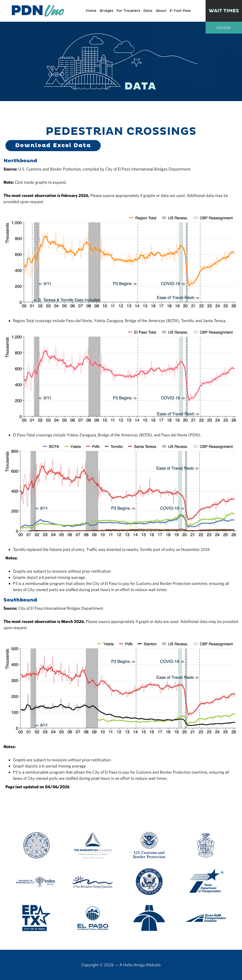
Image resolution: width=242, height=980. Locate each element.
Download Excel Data (53, 145)
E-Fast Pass (180, 11)
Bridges (106, 11)
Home (91, 11)
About (161, 11)
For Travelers (128, 11)
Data (148, 11)
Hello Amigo (134, 965)
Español (223, 28)
